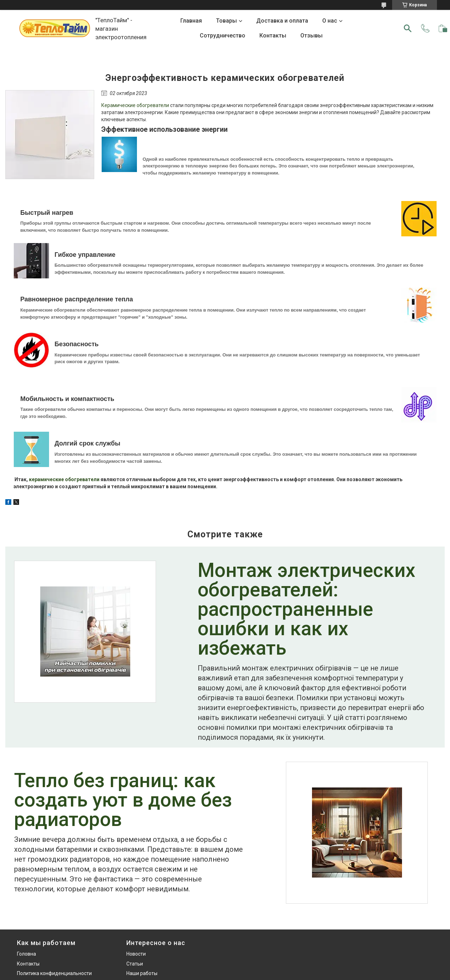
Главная (191, 21)
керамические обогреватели (64, 479)
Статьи (135, 964)
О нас (330, 21)
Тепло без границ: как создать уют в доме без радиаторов (123, 801)
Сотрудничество (223, 36)
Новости (136, 954)
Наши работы (142, 973)
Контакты (273, 36)
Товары (226, 21)
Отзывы (311, 36)
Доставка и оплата (282, 21)
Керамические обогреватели (135, 105)
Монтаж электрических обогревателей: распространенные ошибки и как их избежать (307, 610)
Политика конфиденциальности (54, 973)
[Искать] (408, 28)
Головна (26, 954)
